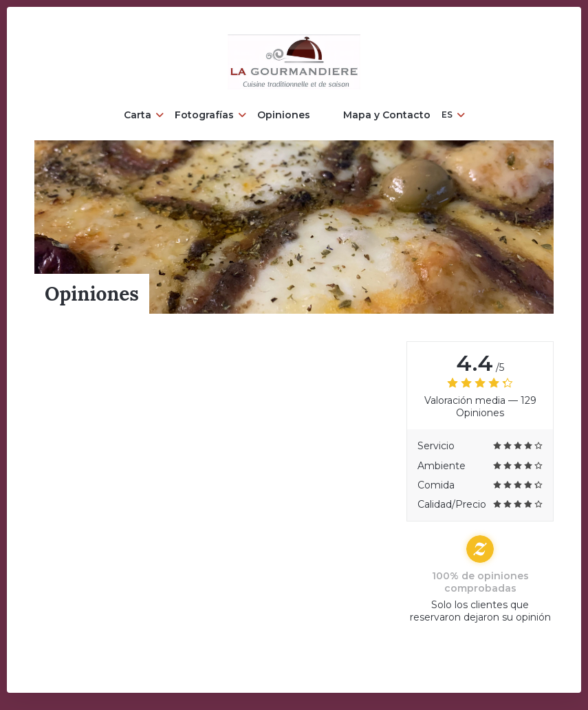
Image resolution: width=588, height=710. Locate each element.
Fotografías (210, 115)
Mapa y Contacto (387, 115)
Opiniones (284, 115)
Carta (144, 115)
